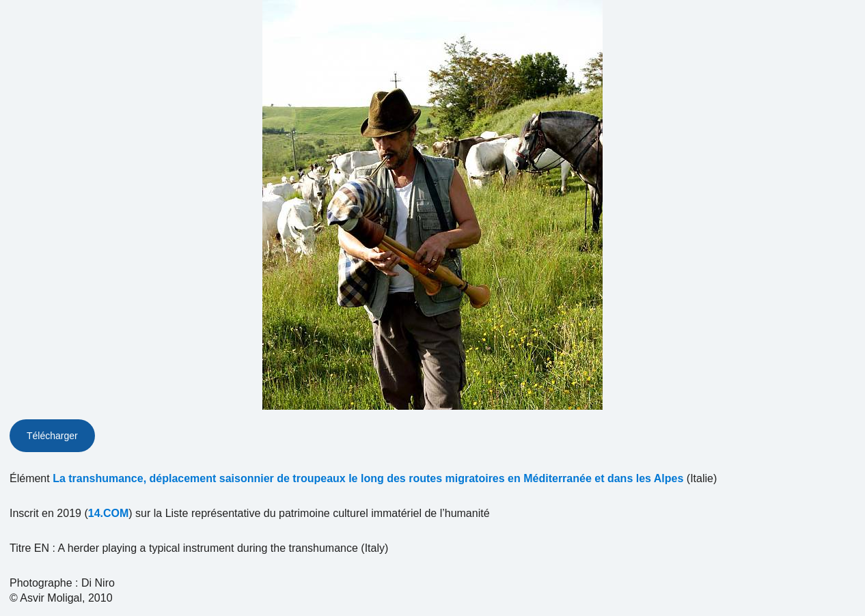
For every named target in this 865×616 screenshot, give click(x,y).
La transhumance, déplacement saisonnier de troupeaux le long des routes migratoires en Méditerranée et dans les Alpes (368, 478)
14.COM (109, 513)
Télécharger (52, 436)
